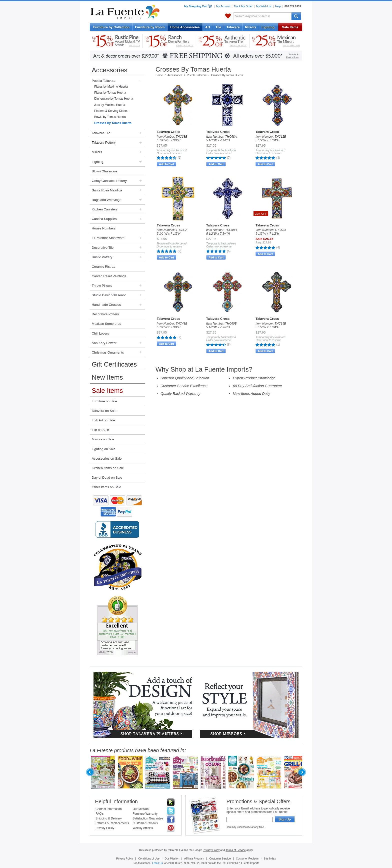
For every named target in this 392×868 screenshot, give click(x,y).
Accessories (109, 70)
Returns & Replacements (112, 823)
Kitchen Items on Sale (108, 468)
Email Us (157, 863)
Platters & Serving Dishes (111, 111)
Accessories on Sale (107, 459)
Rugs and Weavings (106, 200)
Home (159, 75)
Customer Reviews (145, 823)
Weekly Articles (143, 828)
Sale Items (290, 27)
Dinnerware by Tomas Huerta (114, 99)
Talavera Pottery (233, 27)
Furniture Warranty (145, 814)
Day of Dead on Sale (107, 478)
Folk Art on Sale (103, 420)
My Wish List (264, 6)
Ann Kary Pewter (104, 343)
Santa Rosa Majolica (107, 190)
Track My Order (243, 6)
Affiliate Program (194, 858)
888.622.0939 (293, 6)
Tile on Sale (100, 430)
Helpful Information (116, 801)
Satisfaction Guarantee (148, 818)
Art (208, 27)
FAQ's (99, 814)
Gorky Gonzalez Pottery (109, 181)
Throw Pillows (102, 286)
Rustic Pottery (102, 257)
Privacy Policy (105, 828)
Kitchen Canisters (105, 209)
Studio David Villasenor (109, 295)
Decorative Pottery (105, 314)
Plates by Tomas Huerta (110, 93)
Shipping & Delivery (109, 818)
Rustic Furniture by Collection (111, 27)
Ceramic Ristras (103, 267)
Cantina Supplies (104, 219)
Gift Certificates (114, 364)
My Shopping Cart (198, 6)
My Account (223, 6)
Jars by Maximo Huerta (110, 105)
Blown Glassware (104, 171)
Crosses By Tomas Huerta (113, 123)
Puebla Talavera (103, 81)
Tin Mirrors (251, 27)
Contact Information (109, 809)
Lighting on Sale (104, 449)
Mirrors (97, 152)
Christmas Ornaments (108, 352)
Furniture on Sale (104, 401)
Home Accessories (185, 27)
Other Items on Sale (106, 487)
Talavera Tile (101, 133)
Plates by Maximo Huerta (111, 87)
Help (278, 6)
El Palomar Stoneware (108, 238)
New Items (107, 377)
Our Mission (140, 809)
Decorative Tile (103, 248)
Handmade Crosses (106, 305)
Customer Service (220, 858)
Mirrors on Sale (103, 439)
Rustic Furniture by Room (150, 27)
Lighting (269, 27)
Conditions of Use (149, 858)
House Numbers (104, 228)
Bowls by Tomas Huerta (110, 117)
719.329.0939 (199, 863)
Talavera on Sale (104, 411)
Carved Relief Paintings (109, 276)
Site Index (270, 858)
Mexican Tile (218, 27)
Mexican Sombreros (106, 324)
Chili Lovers (100, 333)
